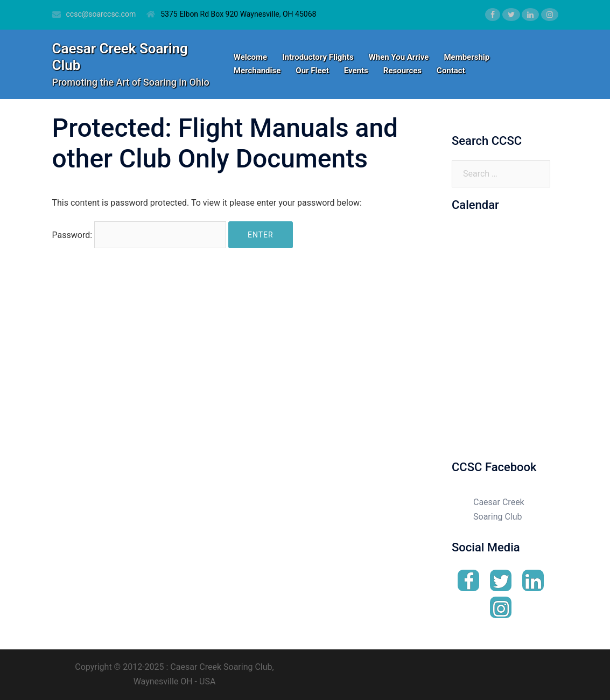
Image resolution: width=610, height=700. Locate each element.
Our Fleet (312, 71)
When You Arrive (399, 57)
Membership (467, 57)
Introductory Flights (318, 57)
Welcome (250, 57)
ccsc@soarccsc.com (101, 14)
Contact (451, 71)
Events (356, 71)
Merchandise (257, 71)
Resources (402, 71)
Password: (139, 235)
